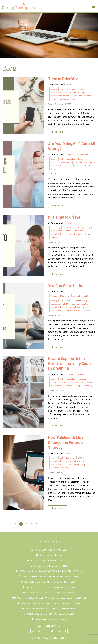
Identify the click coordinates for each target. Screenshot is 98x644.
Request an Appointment (49, 541)
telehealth (55, 468)
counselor (82, 379)
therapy (54, 99)
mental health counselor (61, 96)
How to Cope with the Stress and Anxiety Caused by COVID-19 (71, 364)
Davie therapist (83, 300)
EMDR (82, 89)
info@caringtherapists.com (49, 555)
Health (70, 154)
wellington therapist (69, 99)
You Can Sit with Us (65, 286)
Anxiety (54, 296)
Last (48, 524)
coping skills (71, 89)
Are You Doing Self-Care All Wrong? (72, 146)
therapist (88, 96)
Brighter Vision (48, 638)
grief (84, 227)
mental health (57, 92)
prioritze (78, 96)
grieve (92, 227)
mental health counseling (62, 165)
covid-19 (67, 227)
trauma (54, 237)
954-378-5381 (39, 550)
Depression (65, 296)
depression (82, 159)
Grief (70, 223)
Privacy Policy (61, 638)
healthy (85, 304)
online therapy (80, 464)
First (5, 524)
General (71, 84)
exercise (75, 304)
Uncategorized (82, 154)
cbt (61, 89)
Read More (58, 132)
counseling (70, 159)
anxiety (54, 89)
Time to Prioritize (64, 79)
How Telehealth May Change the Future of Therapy (66, 443)
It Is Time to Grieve (64, 217)
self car (78, 165)
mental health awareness (76, 92)
